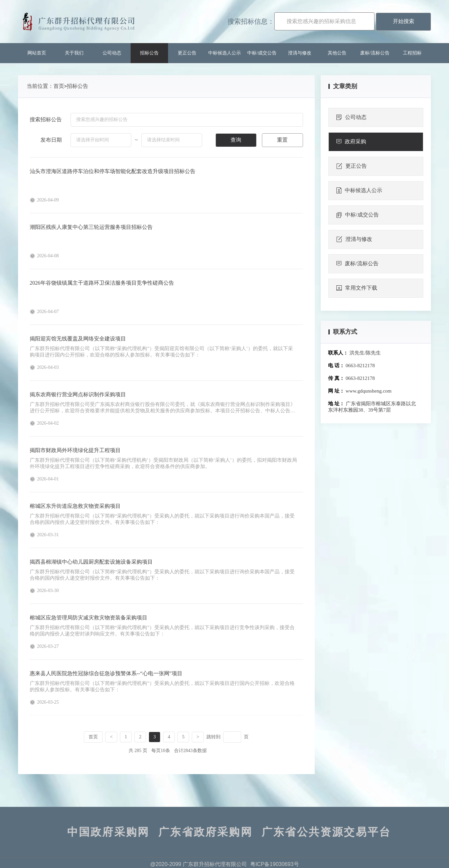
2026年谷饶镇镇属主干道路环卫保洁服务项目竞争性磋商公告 (102, 283)
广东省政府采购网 (205, 832)
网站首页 (37, 53)
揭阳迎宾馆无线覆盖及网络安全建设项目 (78, 339)
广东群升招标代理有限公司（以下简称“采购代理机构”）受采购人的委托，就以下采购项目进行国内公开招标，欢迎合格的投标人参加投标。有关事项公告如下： (162, 686)
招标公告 (149, 53)
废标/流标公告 (375, 53)
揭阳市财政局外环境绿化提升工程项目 (75, 450)
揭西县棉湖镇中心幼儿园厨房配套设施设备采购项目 (91, 562)
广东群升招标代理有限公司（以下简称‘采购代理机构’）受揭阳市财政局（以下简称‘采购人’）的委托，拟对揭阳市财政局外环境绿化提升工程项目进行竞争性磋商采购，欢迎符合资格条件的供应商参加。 (163, 463)
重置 (282, 140)
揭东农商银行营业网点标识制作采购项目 (78, 394)
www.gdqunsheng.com (369, 391)
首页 (59, 86)
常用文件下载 (357, 288)
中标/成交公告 (262, 53)
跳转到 (213, 737)
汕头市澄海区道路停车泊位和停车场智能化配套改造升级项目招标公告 (113, 171)
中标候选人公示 (224, 53)
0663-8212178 (360, 366)
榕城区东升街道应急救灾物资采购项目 (75, 506)
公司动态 (112, 53)
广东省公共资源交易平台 (326, 832)
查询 (236, 140)
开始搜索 (404, 21)
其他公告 (337, 53)
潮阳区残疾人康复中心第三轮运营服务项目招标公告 (91, 227)
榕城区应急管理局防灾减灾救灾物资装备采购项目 (89, 618)
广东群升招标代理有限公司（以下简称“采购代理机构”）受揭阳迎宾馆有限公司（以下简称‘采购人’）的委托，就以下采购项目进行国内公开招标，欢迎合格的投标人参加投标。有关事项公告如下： (161, 352)
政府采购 (351, 142)
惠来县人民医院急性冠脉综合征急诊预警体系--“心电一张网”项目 (106, 673)
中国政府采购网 (108, 832)
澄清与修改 (300, 53)
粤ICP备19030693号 (275, 864)
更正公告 (187, 53)
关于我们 (74, 53)
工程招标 (412, 53)
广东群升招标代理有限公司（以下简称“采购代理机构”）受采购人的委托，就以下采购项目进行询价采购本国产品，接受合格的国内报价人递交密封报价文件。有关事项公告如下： (162, 519)
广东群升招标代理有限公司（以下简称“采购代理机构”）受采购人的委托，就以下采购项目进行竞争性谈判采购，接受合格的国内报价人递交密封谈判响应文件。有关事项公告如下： (162, 631)
